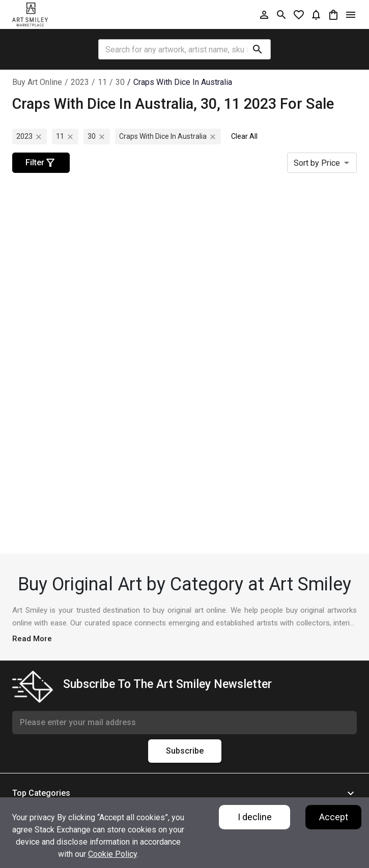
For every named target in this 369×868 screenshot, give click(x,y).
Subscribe (185, 751)
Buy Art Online (37, 82)
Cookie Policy (112, 854)
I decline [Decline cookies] (255, 817)
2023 (80, 82)
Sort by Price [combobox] (317, 163)
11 (102, 82)
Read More (32, 639)
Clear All (244, 136)
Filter (41, 163)
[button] (184, 793)
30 (120, 82)
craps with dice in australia (183, 82)
